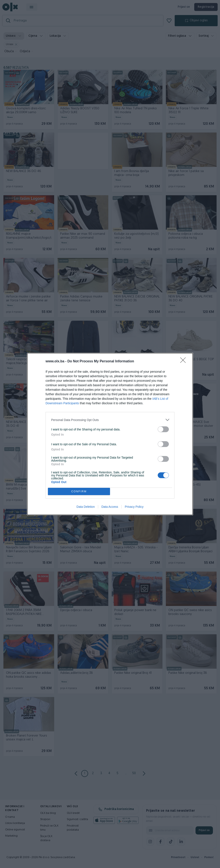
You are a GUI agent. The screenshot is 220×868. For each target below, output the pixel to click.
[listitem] (110, 420)
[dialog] (110, 434)
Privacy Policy (134, 507)
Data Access (110, 507)
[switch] (163, 429)
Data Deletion (86, 507)
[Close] (184, 362)
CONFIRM (79, 492)
